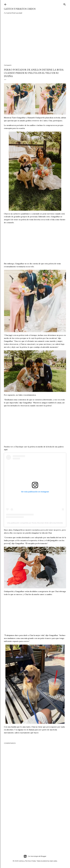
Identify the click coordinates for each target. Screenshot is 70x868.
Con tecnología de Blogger (35, 856)
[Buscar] (65, 4)
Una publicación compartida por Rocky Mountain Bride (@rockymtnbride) (35, 523)
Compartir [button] (8, 65)
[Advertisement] (35, 41)
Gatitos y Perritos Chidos (20, 9)
